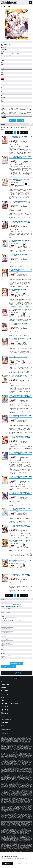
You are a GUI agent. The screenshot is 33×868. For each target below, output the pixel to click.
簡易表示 (9, 656)
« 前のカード (12, 121)
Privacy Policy (5, 860)
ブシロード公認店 (6, 719)
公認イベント (5, 710)
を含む (8, 604)
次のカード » (21, 121)
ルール (3, 697)
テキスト (14, 606)
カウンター (4, 652)
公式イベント (5, 707)
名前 (7, 606)
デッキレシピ (5, 694)
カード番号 (20, 606)
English (3, 726)
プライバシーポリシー (6, 730)
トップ (3, 681)
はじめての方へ (5, 684)
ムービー (3, 716)
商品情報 (3, 688)
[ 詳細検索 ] (18, 604)
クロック (9, 652)
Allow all (7, 864)
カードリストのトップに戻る (8, 667)
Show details (29, 864)
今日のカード (5, 713)
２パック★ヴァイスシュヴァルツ (10, 704)
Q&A (2, 700)
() (17, 137)
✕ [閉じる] (31, 854)
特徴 (10, 606)
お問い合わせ (5, 723)
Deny (19, 864)
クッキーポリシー (5, 733)
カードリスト (5, 691)
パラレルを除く (5, 660)
